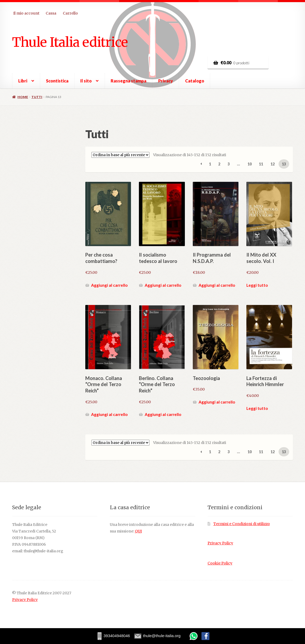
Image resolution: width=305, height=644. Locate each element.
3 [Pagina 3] (229, 164)
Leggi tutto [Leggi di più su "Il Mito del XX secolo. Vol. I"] (257, 285)
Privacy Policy (220, 543)
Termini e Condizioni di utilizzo (242, 524)
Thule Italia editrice (70, 42)
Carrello (70, 13)
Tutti (37, 97)
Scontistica (57, 81)
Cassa (51, 13)
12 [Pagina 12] (273, 164)
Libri (23, 81)
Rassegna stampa (128, 81)
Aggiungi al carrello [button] (109, 285)
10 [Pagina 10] (250, 164)
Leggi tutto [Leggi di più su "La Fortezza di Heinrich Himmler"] (257, 408)
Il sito (86, 81)
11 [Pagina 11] (261, 164)
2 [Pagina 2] (219, 164)
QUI (138, 531)
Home (23, 97)
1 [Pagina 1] (210, 164)
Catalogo (195, 81)
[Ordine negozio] (120, 155)
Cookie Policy (220, 563)
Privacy (166, 81)
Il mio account (26, 13)
